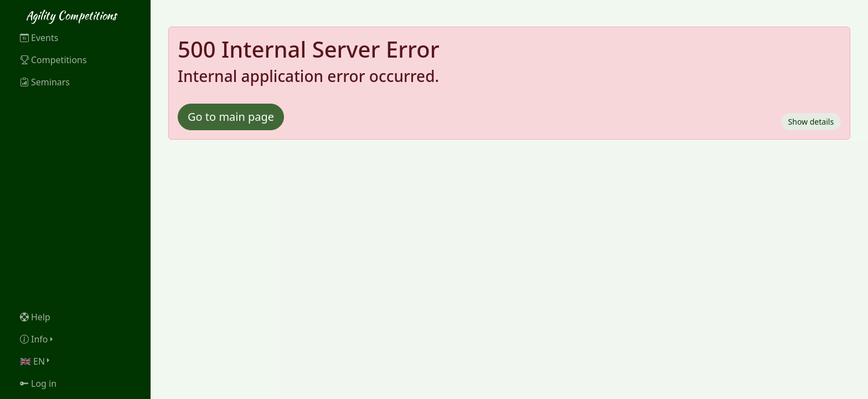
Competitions (53, 60)
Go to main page (231, 117)
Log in (38, 383)
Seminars (45, 82)
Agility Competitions (71, 15)
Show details (811, 122)
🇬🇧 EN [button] (32, 361)
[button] (75, 339)
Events (39, 38)
